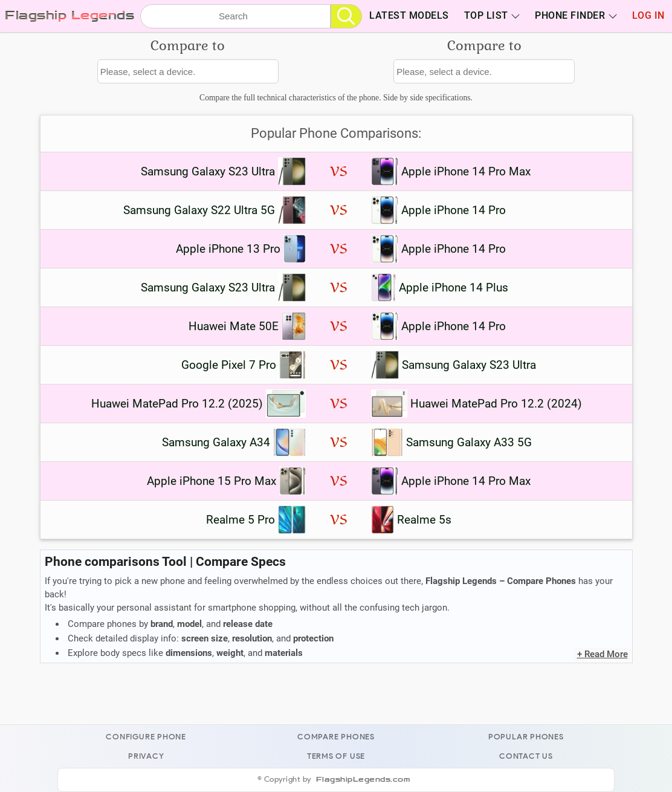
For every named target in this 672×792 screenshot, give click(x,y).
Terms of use (336, 756)
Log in (648, 16)
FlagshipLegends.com (363, 780)
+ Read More (603, 654)
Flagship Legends (69, 15)
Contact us (526, 756)
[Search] (346, 16)
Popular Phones (526, 737)
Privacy (146, 756)
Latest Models (409, 16)
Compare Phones (336, 737)
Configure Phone (146, 737)
